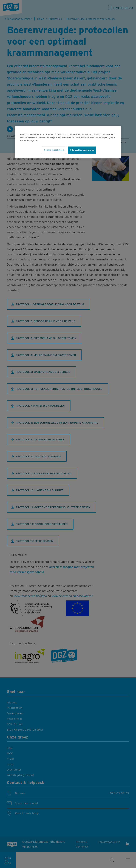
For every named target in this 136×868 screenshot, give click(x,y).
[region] (68, 142)
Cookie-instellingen (54, 150)
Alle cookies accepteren (82, 150)
